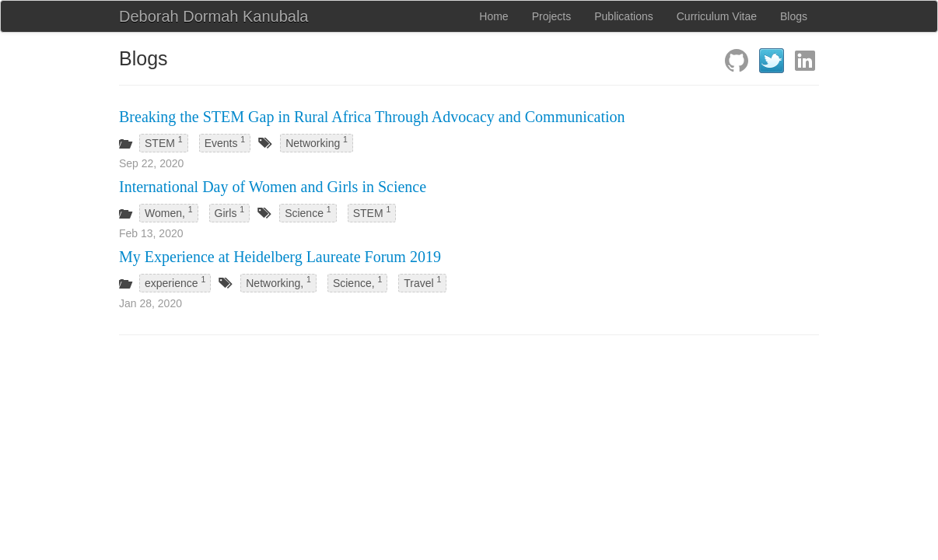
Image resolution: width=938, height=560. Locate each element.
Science (308, 212)
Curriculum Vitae (717, 16)
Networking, (278, 282)
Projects (552, 16)
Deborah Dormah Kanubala (214, 16)
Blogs (794, 16)
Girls (230, 212)
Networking (317, 142)
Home (493, 16)
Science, (357, 282)
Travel (422, 282)
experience (175, 282)
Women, (169, 212)
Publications (624, 16)
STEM (164, 142)
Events (225, 142)
